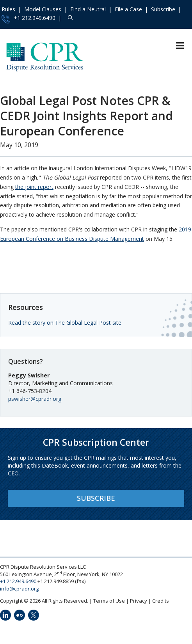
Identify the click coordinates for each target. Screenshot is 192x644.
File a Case (128, 9)
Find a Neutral (88, 9)
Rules (8, 9)
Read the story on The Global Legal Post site (65, 323)
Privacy (139, 601)
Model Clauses (43, 9)
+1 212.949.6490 (28, 19)
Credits (161, 601)
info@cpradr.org (19, 589)
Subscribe (163, 9)
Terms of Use (109, 601)
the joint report (34, 187)
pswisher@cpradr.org (35, 399)
